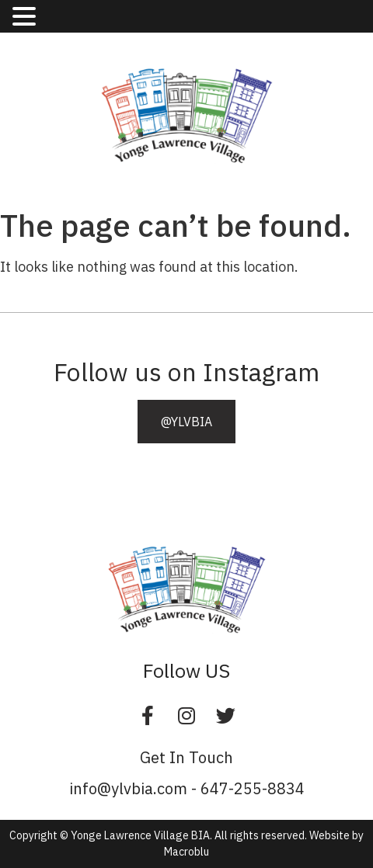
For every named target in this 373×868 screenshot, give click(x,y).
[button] (186, 422)
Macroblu (186, 852)
